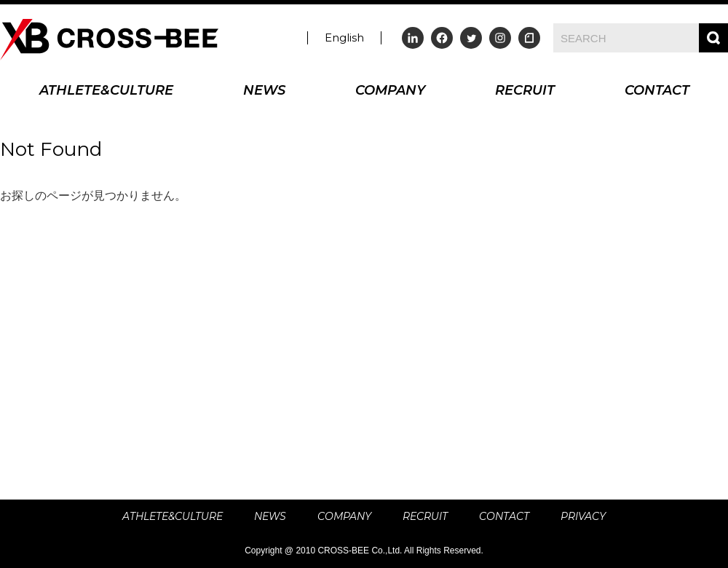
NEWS (264, 91)
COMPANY (390, 91)
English (344, 38)
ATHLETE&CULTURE (106, 91)
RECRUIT (525, 91)
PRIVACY (583, 516)
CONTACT (657, 91)
